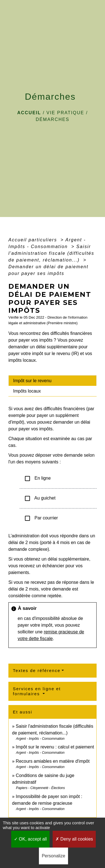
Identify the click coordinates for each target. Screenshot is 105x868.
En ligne (37, 479)
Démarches (52, 119)
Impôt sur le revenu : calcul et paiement (55, 747)
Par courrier (41, 518)
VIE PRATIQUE (65, 113)
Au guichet (40, 498)
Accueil (29, 113)
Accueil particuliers (34, 240)
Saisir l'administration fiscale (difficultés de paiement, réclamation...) (51, 253)
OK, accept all (30, 839)
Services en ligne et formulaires (37, 691)
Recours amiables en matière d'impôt (53, 761)
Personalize (53, 856)
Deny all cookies (74, 839)
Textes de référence (37, 670)
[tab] (53, 381)
